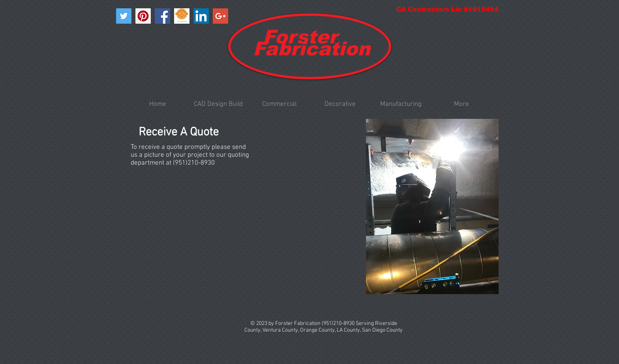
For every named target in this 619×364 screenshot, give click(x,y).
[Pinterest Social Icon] (143, 16)
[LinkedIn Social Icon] (201, 16)
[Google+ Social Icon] (220, 16)
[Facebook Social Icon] (162, 16)
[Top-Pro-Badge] (182, 16)
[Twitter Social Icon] (124, 16)
